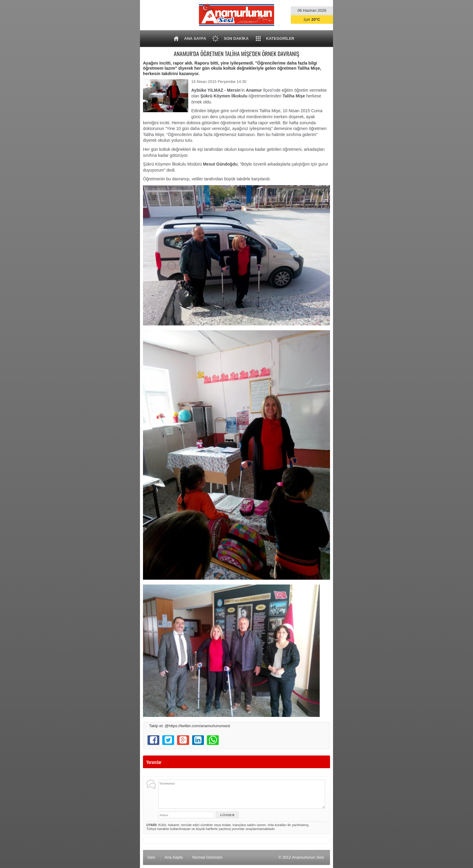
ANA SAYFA (195, 38)
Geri (151, 857)
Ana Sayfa (174, 857)
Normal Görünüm (208, 857)
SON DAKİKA (236, 38)
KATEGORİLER (280, 38)
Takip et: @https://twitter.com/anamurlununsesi (190, 726)
